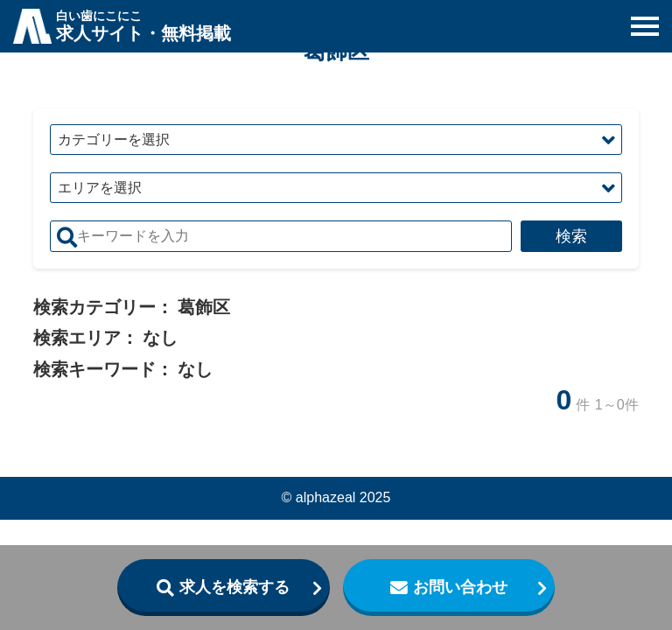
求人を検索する (234, 587)
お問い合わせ (460, 587)
